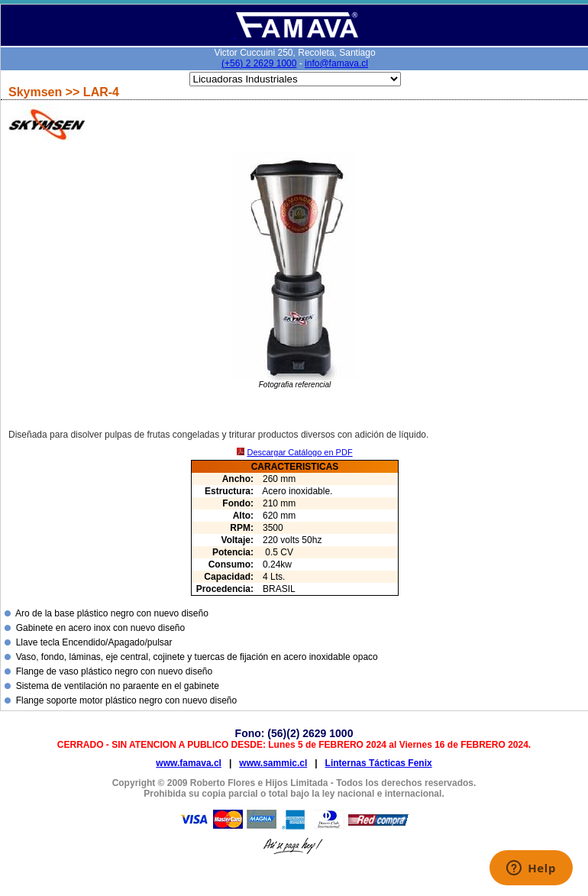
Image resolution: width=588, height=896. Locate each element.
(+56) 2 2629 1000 (259, 63)
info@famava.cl (336, 63)
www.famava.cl (189, 763)
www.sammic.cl (273, 763)
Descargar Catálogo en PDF (299, 452)
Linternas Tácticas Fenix (379, 763)
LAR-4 (101, 92)
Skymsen (37, 92)
